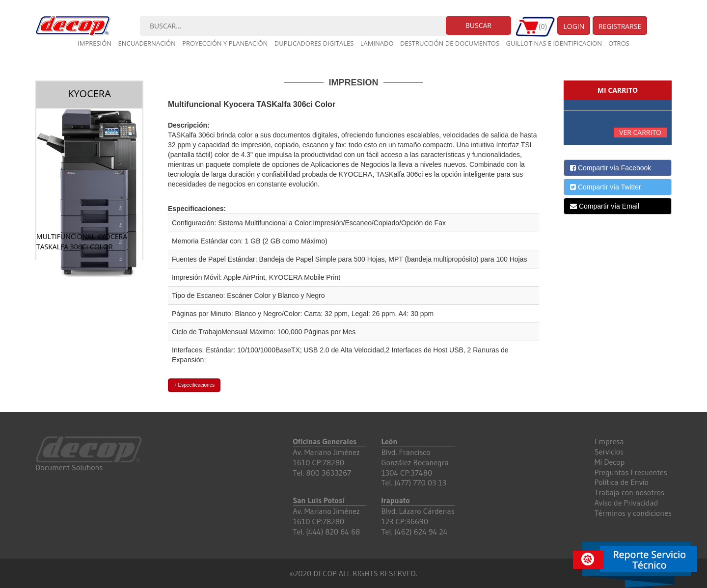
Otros (619, 43)
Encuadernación (147, 43)
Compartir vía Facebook (611, 168)
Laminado (377, 43)
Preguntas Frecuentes (631, 472)
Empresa (609, 441)
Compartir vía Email (605, 206)
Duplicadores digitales (314, 43)
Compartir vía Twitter (606, 187)
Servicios (609, 452)
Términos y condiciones (633, 513)
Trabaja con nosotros (629, 492)
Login (574, 26)
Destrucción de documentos (450, 43)
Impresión (95, 43)
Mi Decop (610, 462)
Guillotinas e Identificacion (554, 43)
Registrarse (620, 26)
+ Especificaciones (194, 385)
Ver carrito (640, 132)
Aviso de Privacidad (626, 503)
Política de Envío (622, 482)
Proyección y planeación (225, 43)
